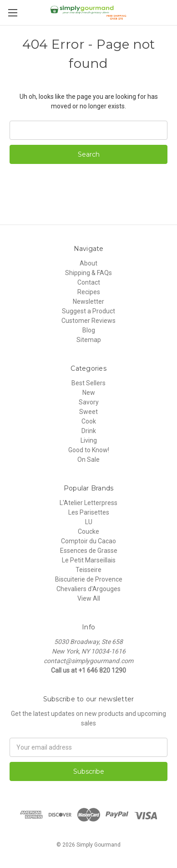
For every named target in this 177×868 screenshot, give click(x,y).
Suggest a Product (88, 311)
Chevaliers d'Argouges (88, 589)
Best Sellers (88, 383)
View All (89, 598)
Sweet (88, 412)
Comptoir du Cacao (88, 541)
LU (89, 522)
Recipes (89, 292)
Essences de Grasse (89, 551)
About (88, 263)
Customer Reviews (88, 321)
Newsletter (88, 301)
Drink (89, 431)
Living (89, 440)
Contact (89, 282)
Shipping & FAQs (88, 273)
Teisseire (88, 570)
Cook (89, 421)
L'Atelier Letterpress (88, 503)
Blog (89, 330)
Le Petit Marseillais (89, 560)
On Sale (88, 460)
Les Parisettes (89, 512)
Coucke (88, 531)
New (89, 393)
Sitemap (89, 340)
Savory (89, 402)
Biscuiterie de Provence (89, 579)
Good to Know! (89, 450)
